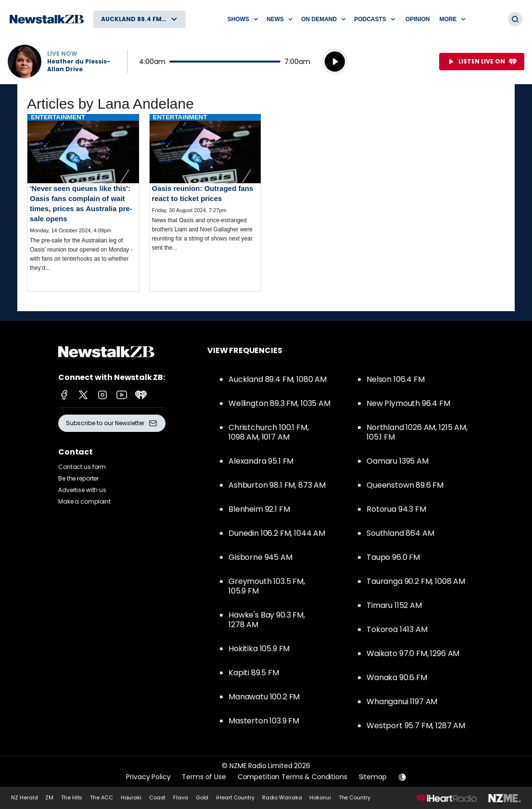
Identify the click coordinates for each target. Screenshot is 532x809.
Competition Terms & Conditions (292, 777)
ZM (49, 797)
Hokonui (320, 797)
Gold (202, 797)
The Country (355, 797)
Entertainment (58, 117)
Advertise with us (82, 490)
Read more (83, 201)
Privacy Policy (148, 777)
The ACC (101, 797)
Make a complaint (84, 501)
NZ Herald (24, 797)
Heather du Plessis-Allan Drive (79, 65)
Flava (180, 797)
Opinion (418, 19)
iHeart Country (235, 797)
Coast (157, 797)
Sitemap (373, 777)
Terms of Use (204, 777)
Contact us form (82, 467)
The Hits (72, 797)
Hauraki (131, 797)
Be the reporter (78, 478)
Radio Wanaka (282, 797)
